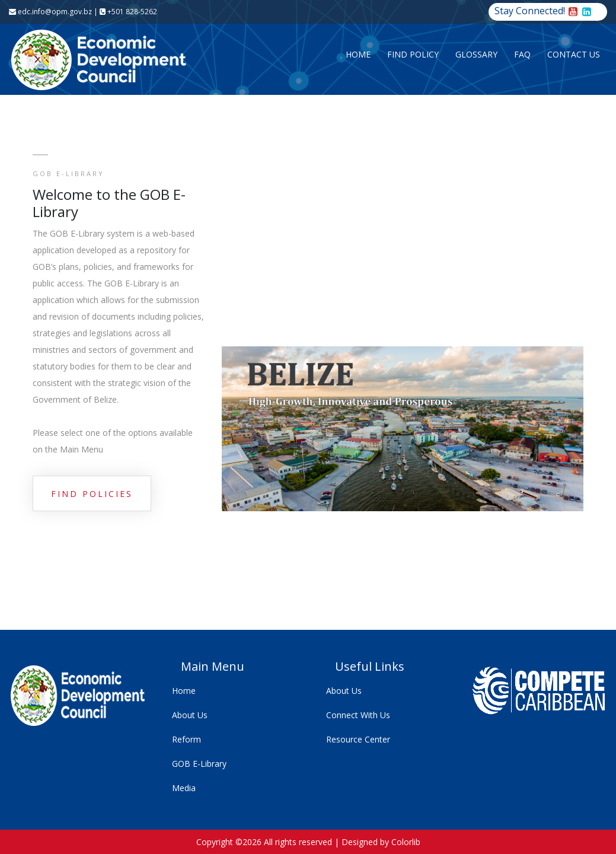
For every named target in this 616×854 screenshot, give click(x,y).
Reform (186, 739)
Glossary (476, 54)
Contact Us (574, 54)
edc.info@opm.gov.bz (50, 12)
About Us (190, 715)
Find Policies (92, 494)
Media (184, 788)
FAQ (522, 54)
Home (358, 54)
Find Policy (413, 54)
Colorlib (406, 842)
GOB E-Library (199, 764)
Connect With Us (358, 715)
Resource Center (358, 739)
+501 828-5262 (128, 12)
